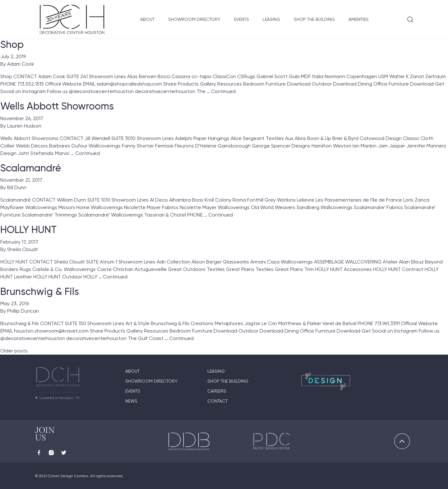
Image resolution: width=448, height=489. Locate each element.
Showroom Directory (194, 19)
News (131, 401)
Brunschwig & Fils (40, 291)
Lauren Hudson (24, 126)
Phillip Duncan (23, 311)
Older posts (14, 351)
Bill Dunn (17, 187)
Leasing (271, 19)
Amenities (359, 19)
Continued (223, 91)
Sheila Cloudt (23, 249)
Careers (217, 391)
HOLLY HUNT (28, 230)
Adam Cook (21, 64)
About (147, 19)
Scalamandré (31, 168)
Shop (12, 44)
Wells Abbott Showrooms (57, 106)
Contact (217, 401)
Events (242, 19)
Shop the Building (314, 19)
